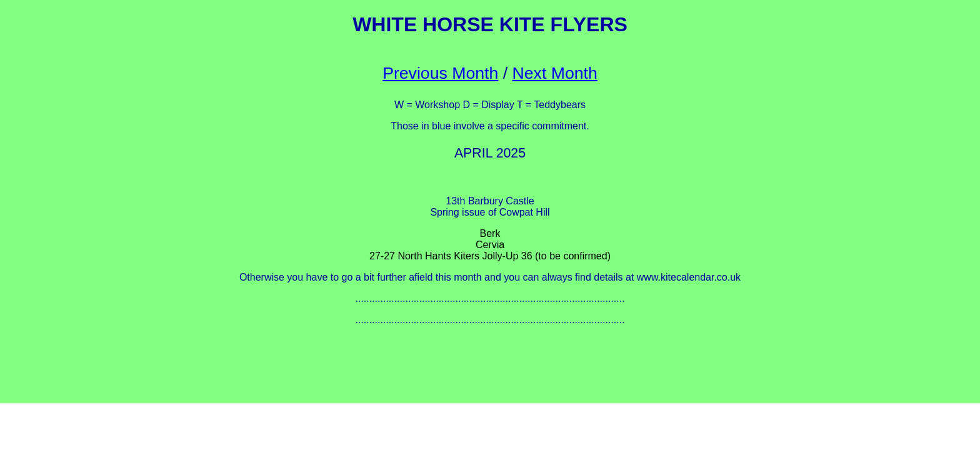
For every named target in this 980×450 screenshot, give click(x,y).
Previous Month (440, 73)
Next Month (555, 73)
